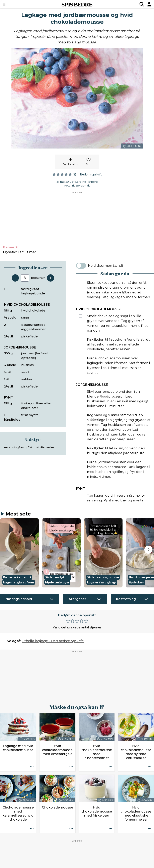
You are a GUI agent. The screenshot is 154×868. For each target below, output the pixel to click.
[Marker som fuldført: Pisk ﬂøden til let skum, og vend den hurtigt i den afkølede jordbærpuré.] (80, 448)
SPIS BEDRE (77, 4)
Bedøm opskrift (91, 174)
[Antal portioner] (25, 278)
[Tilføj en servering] (51, 278)
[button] (19, 553)
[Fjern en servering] (15, 278)
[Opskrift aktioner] (32, 767)
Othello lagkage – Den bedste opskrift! (53, 641)
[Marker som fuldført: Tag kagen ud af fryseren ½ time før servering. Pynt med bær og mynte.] (80, 496)
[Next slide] (148, 550)
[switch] (81, 266)
